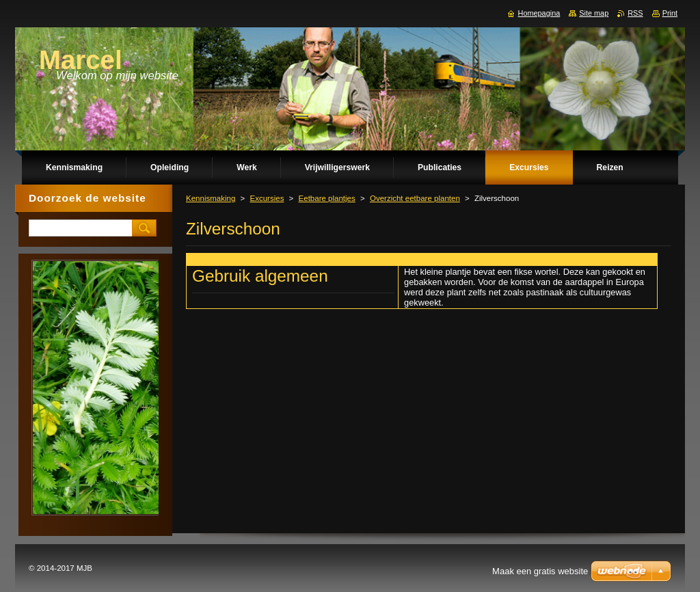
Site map (594, 13)
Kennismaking (211, 198)
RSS (635, 13)
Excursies (267, 198)
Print (670, 13)
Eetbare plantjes (327, 198)
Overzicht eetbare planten (415, 198)
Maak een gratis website (540, 571)
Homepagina (539, 13)
